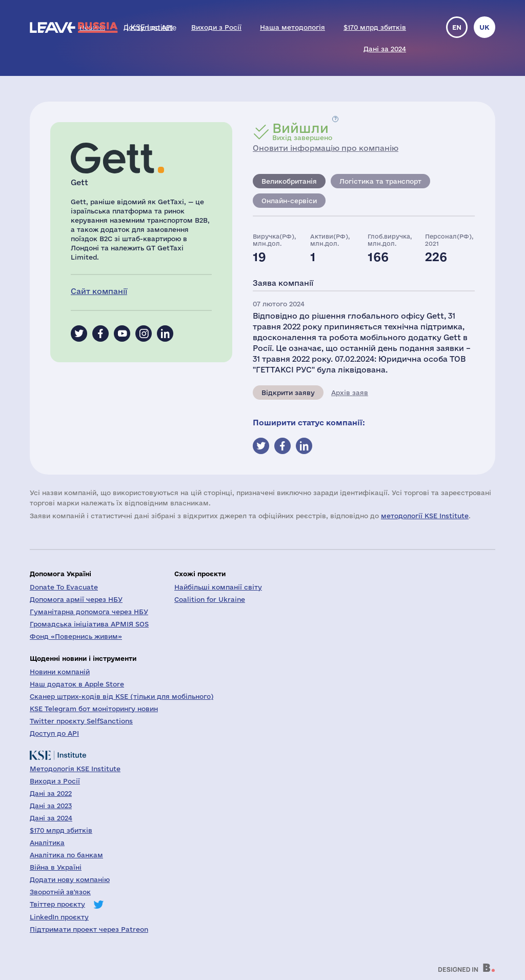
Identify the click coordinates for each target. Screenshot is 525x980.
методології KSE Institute (425, 516)
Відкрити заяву (288, 393)
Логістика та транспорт (380, 181)
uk (484, 27)
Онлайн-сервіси (289, 201)
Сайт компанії (99, 291)
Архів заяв (350, 393)
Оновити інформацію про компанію (326, 148)
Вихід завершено (302, 131)
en (457, 27)
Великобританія (289, 181)
